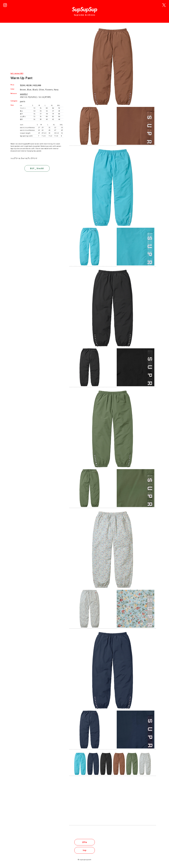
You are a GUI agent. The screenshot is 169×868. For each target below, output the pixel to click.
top (84, 850)
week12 (24, 94)
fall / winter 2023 (17, 73)
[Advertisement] (37, 50)
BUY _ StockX (37, 168)
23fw (85, 842)
